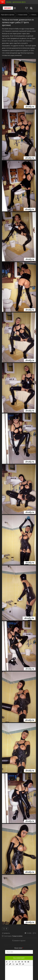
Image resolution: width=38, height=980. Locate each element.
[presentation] (7, 962)
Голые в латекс (17, 936)
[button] (7, 962)
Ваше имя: (19, 948)
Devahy (8, 8)
